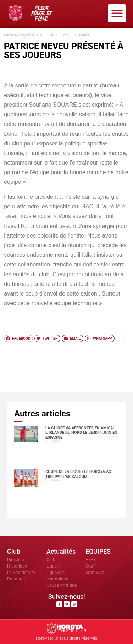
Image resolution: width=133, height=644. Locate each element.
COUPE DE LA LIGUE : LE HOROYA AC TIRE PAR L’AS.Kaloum (78, 474)
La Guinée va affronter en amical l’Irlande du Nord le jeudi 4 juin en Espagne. (81, 433)
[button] (117, 13)
